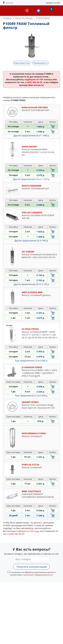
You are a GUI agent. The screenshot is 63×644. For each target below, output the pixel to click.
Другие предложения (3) (32, 241)
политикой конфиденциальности (38, 575)
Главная (7, 18)
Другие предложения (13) (32, 179)
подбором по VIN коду (27, 531)
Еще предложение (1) (31, 361)
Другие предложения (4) (32, 135)
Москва (10, 3)
